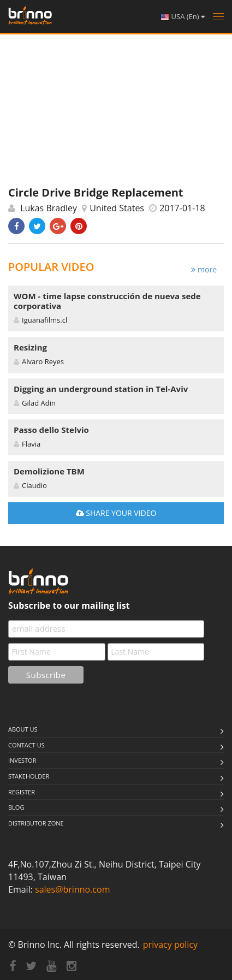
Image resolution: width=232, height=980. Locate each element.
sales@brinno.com (72, 889)
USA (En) (183, 17)
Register (22, 792)
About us (23, 729)
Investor (22, 760)
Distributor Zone (36, 823)
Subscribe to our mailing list (69, 605)
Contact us (26, 745)
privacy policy (170, 945)
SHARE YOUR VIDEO (116, 513)
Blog (16, 807)
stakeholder (29, 776)
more (204, 269)
